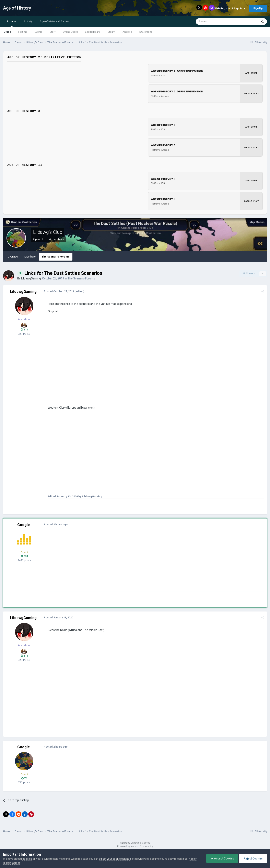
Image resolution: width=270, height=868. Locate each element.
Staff (53, 32)
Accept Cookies (222, 858)
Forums (23, 32)
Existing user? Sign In (230, 8)
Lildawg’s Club (48, 232)
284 (24, 556)
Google (24, 524)
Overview (13, 256)
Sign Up (258, 8)
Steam (111, 32)
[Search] (217, 22)
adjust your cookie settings (115, 859)
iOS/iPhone (146, 32)
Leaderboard (93, 32)
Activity (28, 21)
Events (38, 32)
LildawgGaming (31, 278)
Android (127, 32)
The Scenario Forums (56, 256)
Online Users (70, 32)
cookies (27, 859)
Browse (12, 23)
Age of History (17, 8)
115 (24, 329)
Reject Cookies (253, 858)
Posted (59, 291)
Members (30, 256)
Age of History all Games (54, 21)
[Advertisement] (122, 563)
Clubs (7, 32)
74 (24, 778)
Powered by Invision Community (135, 846)
